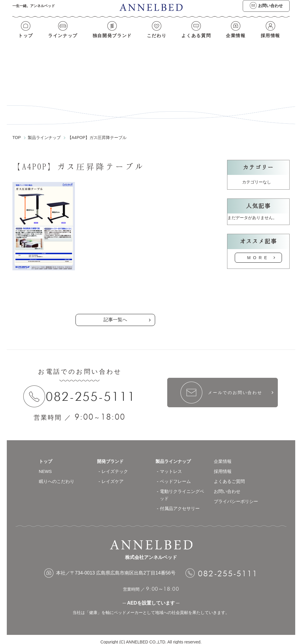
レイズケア (113, 476)
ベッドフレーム (176, 476)
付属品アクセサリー (181, 503)
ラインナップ (62, 41)
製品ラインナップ (174, 456)
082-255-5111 (93, 391)
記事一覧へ (115, 314)
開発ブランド (111, 456)
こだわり (157, 41)
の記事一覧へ (115, 289)
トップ (24, 41)
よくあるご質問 (230, 476)
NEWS (46, 466)
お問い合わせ (228, 486)
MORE (258, 252)
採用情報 (272, 41)
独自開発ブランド (111, 41)
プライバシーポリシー (237, 496)
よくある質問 (197, 41)
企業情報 (237, 41)
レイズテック (116, 466)
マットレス (172, 466)
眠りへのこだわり (58, 476)
